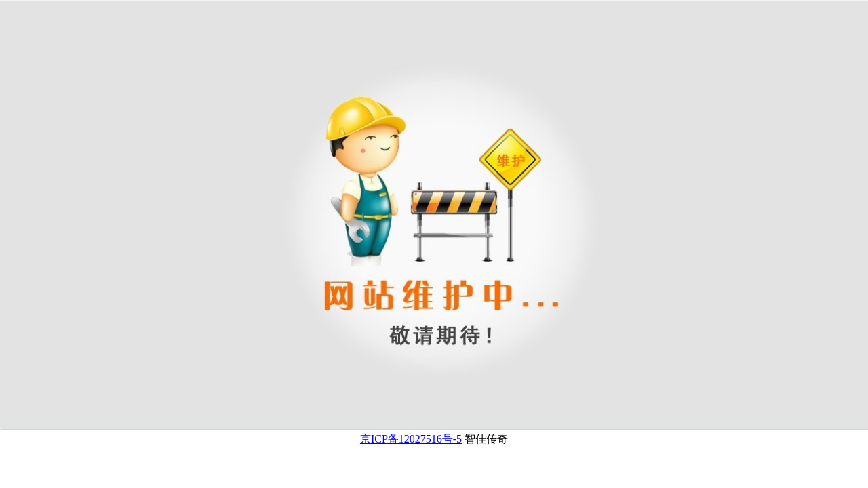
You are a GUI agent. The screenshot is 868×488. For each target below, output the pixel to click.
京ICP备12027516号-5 (411, 439)
